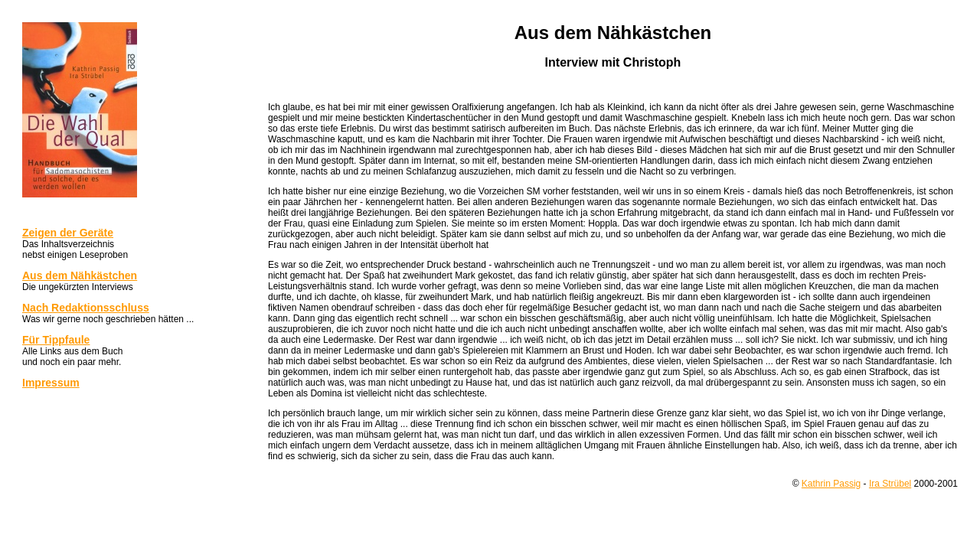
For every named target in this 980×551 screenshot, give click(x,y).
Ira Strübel (890, 484)
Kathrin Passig (831, 484)
